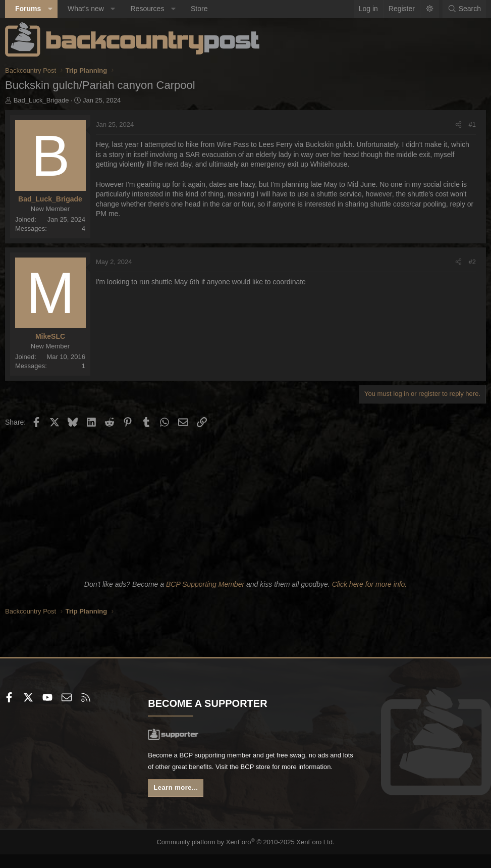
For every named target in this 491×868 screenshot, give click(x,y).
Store (199, 9)
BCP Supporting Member (205, 584)
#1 (472, 124)
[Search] (464, 9)
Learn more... (178, 804)
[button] (50, 9)
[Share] (458, 125)
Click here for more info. (370, 584)
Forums (28, 9)
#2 (472, 262)
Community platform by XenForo (246, 856)
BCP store (293, 769)
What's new (86, 9)
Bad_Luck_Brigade (41, 100)
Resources (147, 9)
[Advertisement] (246, 502)
